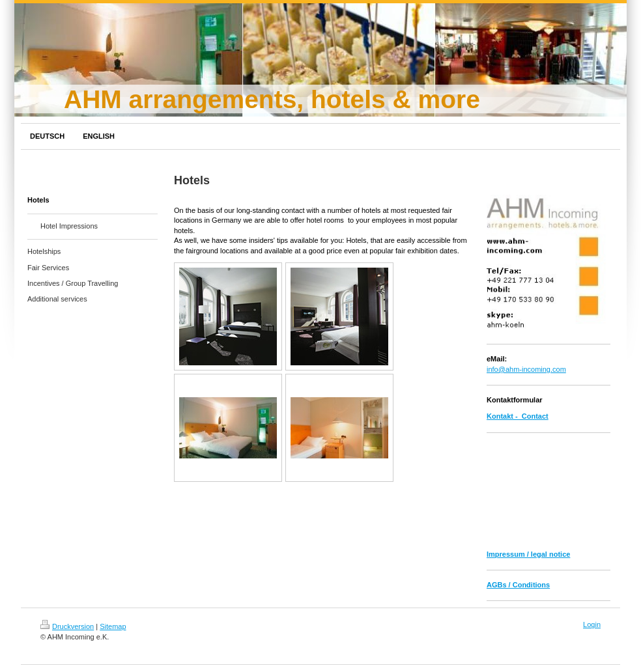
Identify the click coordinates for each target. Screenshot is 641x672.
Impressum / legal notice (528, 554)
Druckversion (67, 626)
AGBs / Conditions (518, 585)
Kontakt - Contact (518, 416)
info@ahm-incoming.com (526, 369)
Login (592, 624)
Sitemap (113, 626)
